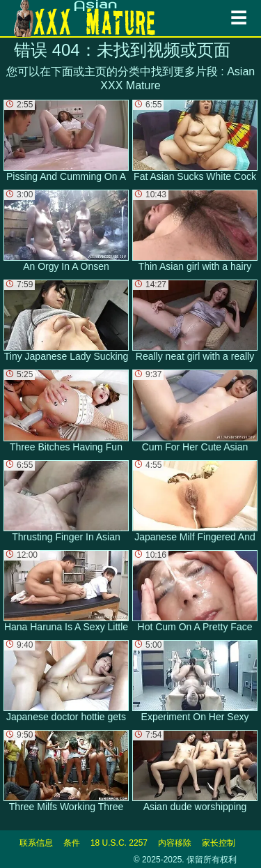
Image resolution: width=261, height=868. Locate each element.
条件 (72, 843)
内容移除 (175, 843)
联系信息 (36, 843)
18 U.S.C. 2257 (119, 843)
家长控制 (219, 843)
